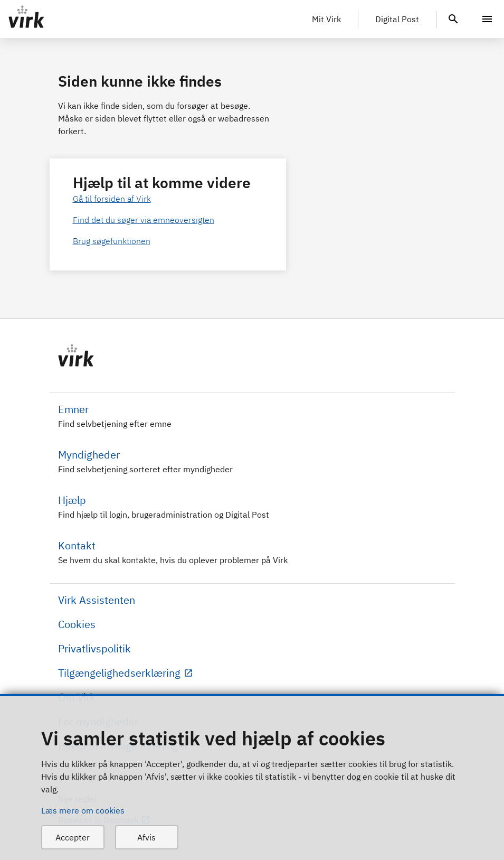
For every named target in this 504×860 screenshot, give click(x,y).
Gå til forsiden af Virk (112, 199)
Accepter (73, 837)
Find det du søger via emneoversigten (144, 220)
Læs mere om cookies (83, 810)
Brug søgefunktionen (112, 241)
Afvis (146, 837)
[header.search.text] (453, 18)
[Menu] (487, 19)
